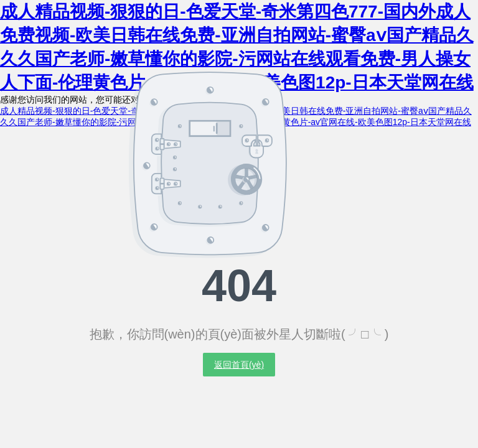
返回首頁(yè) (239, 365)
